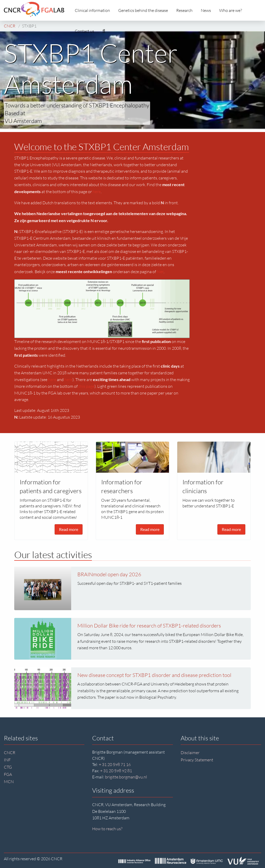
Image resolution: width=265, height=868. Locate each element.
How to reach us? (107, 829)
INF (7, 760)
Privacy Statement (197, 760)
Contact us (84, 31)
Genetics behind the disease (143, 10)
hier (160, 272)
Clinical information (92, 10)
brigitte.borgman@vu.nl (126, 777)
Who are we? (231, 10)
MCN (9, 782)
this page (86, 386)
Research (184, 10)
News (206, 10)
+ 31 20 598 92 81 (116, 771)
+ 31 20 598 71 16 (115, 764)
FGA (8, 774)
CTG (8, 767)
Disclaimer (190, 753)
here (97, 192)
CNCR (10, 753)
